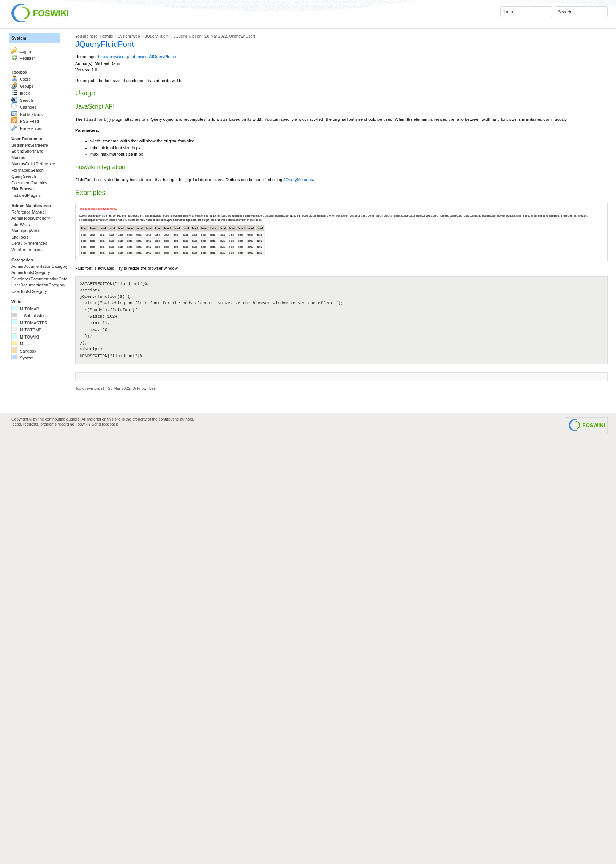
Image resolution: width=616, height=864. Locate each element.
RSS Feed (34, 181)
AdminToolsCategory (47, 356)
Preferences (36, 193)
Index (25, 136)
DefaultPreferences (44, 402)
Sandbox (31, 588)
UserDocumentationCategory (60, 478)
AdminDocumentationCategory (63, 443)
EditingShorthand (40, 234)
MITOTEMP (36, 554)
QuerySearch (34, 280)
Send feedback (181, 814)
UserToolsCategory (44, 489)
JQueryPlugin (285, 42)
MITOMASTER (41, 542)
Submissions (41, 531)
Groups (28, 124)
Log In (30, 65)
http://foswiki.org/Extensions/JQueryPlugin (249, 80)
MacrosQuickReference (51, 257)
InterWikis (28, 367)
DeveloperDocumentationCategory (70, 466)
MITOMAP (34, 519)
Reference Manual (42, 345)
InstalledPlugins (38, 314)
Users (26, 113)
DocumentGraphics (44, 291)
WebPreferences (40, 413)
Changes (31, 158)
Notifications (37, 170)
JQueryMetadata (543, 315)
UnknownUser (439, 42)
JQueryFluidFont (342, 42)
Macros (24, 246)
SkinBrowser (33, 303)
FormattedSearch (41, 269)
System (25, 44)
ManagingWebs (38, 379)
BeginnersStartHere (45, 223)
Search (28, 147)
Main (24, 576)
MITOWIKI (34, 565)
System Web (234, 42)
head (152, 434)
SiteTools (27, 390)
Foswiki (193, 42)
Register (33, 76)
